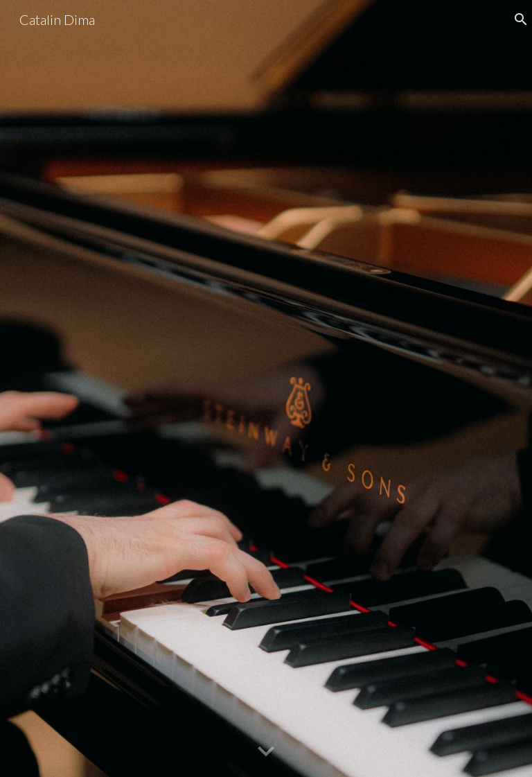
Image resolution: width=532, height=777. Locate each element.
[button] (266, 752)
